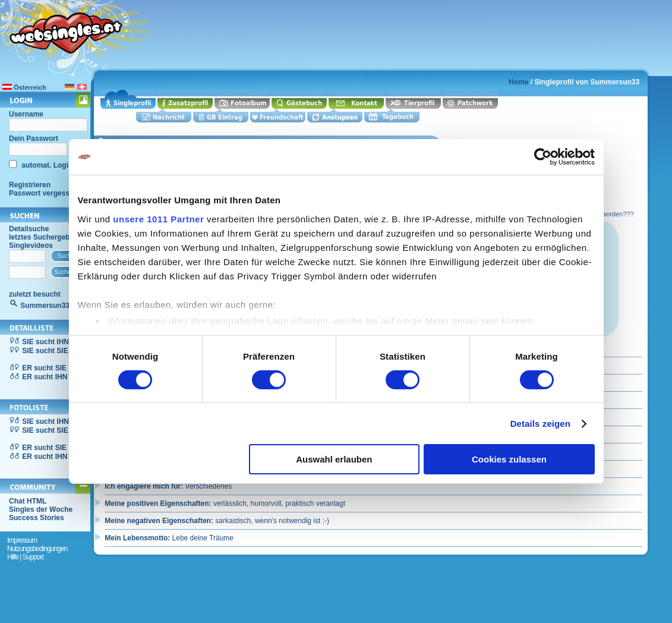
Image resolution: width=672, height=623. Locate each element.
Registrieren (30, 185)
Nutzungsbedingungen (37, 549)
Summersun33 (45, 306)
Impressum (22, 540)
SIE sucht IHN (45, 342)
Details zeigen (540, 424)
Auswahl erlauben (334, 459)
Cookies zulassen (509, 459)
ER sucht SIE (44, 368)
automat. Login (46, 165)
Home (518, 82)
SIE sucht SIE (45, 351)
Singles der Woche (41, 509)
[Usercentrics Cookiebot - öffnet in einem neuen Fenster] (543, 157)
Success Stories (37, 518)
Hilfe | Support (25, 557)
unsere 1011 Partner (158, 218)
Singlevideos (31, 246)
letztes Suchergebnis (45, 237)
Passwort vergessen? (45, 193)
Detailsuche (29, 229)
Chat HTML (28, 501)
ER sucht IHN (45, 377)
